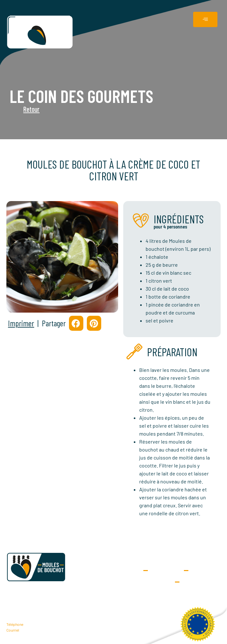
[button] (76, 323)
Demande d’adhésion (113, 570)
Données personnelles (151, 582)
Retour (17, 109)
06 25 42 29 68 (35, 624)
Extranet (166, 570)
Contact (204, 570)
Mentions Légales (198, 582)
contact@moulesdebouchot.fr (44, 630)
